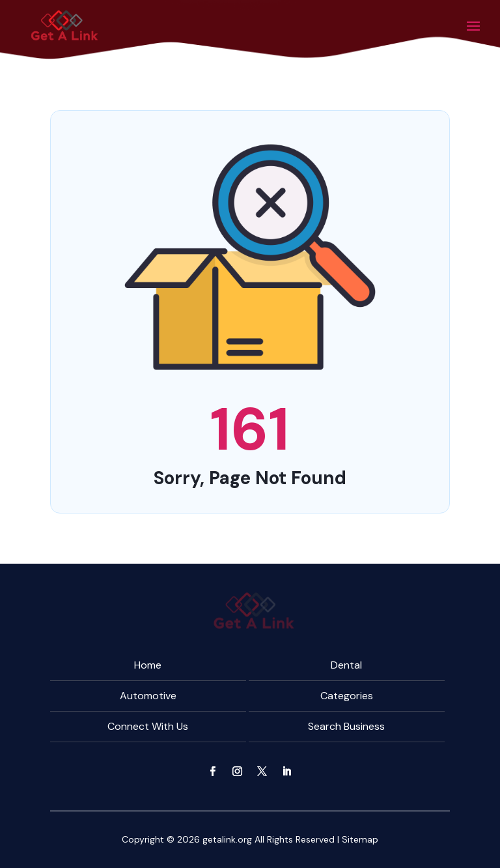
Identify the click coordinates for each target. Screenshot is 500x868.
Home (148, 665)
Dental (346, 665)
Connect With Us (148, 726)
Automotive (148, 696)
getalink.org (227, 839)
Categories (347, 696)
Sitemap (360, 839)
